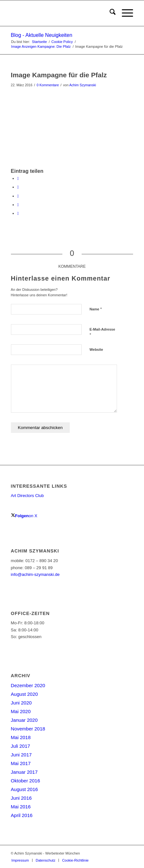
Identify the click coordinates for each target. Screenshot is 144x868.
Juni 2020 (21, 703)
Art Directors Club (27, 496)
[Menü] (124, 13)
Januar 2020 (24, 720)
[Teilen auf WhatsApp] (18, 196)
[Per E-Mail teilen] (18, 213)
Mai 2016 (21, 807)
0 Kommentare (48, 85)
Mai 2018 (21, 737)
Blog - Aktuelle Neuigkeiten (42, 35)
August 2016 (24, 789)
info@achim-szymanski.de (35, 574)
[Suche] (109, 13)
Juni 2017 (21, 755)
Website (96, 350)
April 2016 (22, 815)
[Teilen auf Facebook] (18, 178)
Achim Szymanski (83, 85)
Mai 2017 (21, 763)
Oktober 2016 (26, 781)
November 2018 (28, 729)
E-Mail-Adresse (102, 332)
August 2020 (24, 694)
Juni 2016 (21, 798)
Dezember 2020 (28, 685)
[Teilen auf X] (18, 187)
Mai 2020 (21, 711)
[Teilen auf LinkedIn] (18, 205)
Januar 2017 (24, 772)
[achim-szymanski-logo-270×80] (60, 13)
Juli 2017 (21, 746)
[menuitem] (109, 13)
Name (96, 309)
